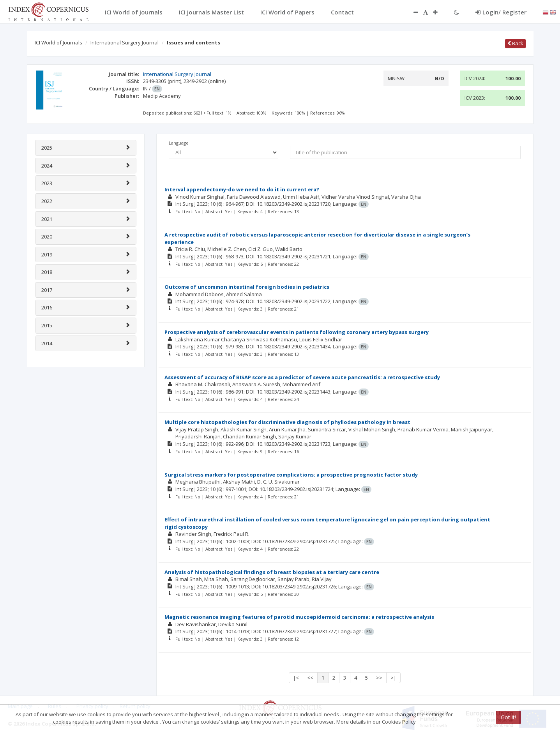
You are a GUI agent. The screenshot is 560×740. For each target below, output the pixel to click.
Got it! (508, 717)
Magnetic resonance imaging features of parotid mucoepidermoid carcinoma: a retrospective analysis (299, 617)
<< (310, 678)
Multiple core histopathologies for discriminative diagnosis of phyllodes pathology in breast (287, 422)
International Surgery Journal (125, 42)
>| (393, 678)
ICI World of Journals (58, 42)
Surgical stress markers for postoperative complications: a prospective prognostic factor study (291, 475)
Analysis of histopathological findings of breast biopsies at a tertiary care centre (272, 572)
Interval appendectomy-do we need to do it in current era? (242, 189)
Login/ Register (501, 12)
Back (515, 43)
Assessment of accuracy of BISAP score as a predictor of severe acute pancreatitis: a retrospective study (302, 377)
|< (296, 678)
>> (379, 678)
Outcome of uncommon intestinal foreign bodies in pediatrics (247, 287)
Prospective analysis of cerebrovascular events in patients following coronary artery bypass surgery (297, 332)
